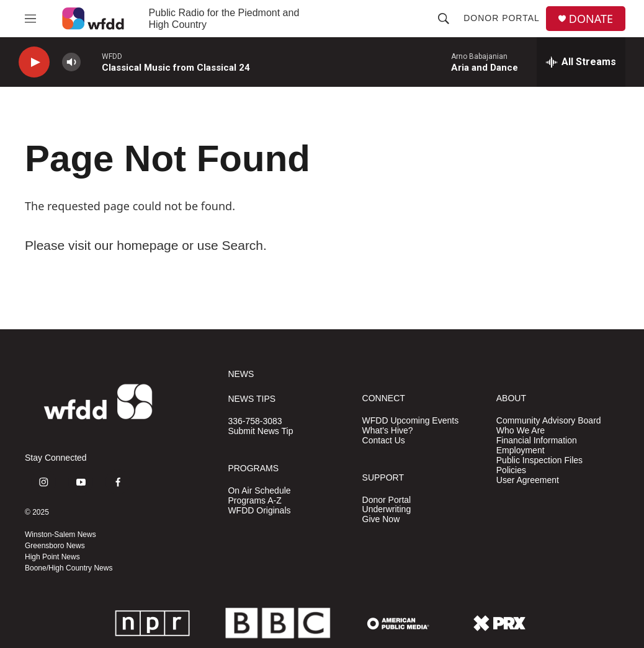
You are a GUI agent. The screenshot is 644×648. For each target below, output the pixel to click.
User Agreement (528, 480)
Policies (511, 470)
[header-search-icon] (444, 19)
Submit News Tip (260, 431)
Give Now (381, 519)
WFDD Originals (259, 511)
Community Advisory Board (549, 421)
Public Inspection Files (539, 460)
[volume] (71, 62)
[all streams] (581, 62)
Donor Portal (502, 18)
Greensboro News (55, 546)
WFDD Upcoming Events (411, 421)
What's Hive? (388, 431)
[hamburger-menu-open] (30, 19)
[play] (34, 62)
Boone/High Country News (69, 568)
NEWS (241, 374)
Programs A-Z (254, 501)
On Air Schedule (259, 491)
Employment (521, 450)
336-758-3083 (255, 421)
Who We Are (521, 431)
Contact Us (384, 441)
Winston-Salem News (60, 535)
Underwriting (387, 509)
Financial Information (537, 441)
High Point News (52, 557)
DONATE (591, 19)
